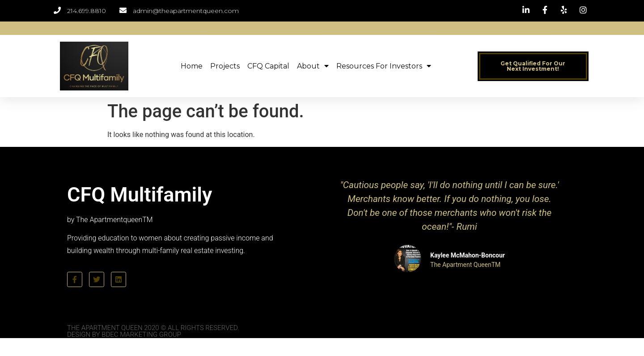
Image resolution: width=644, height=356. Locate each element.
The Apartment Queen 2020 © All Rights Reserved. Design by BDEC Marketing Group (153, 331)
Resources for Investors (384, 66)
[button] (533, 66)
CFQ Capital (268, 66)
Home (192, 66)
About (313, 66)
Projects (225, 66)
